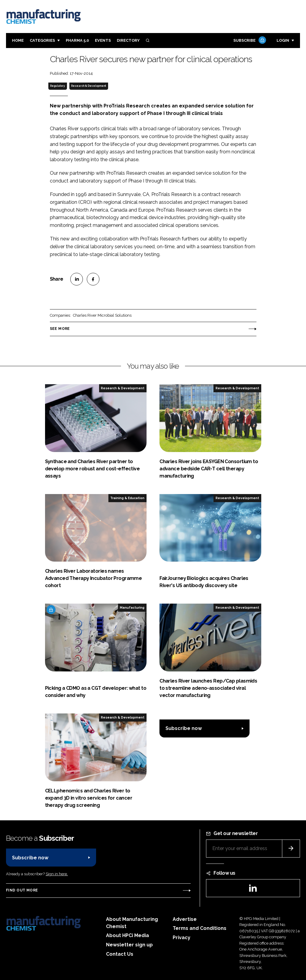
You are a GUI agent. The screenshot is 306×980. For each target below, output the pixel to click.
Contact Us (120, 954)
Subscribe (249, 41)
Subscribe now (184, 728)
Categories (42, 40)
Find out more (22, 890)
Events (103, 40)
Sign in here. (57, 874)
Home (18, 40)
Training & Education (127, 498)
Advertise (185, 919)
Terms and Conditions (200, 928)
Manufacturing (132, 608)
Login (283, 40)
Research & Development (89, 86)
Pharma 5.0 (77, 40)
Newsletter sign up (129, 945)
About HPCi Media (127, 935)
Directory (128, 40)
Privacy (182, 938)
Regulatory (58, 86)
